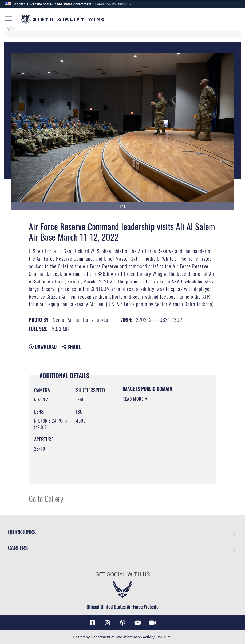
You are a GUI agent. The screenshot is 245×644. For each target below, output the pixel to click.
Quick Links (22, 532)
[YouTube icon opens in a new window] (138, 623)
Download (43, 346)
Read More (134, 399)
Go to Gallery (46, 498)
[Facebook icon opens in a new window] (92, 623)
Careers (18, 548)
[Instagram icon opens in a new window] (107, 623)
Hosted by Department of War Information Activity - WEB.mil (122, 637)
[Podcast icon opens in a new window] (122, 623)
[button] (113, 4)
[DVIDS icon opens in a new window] (153, 623)
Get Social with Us (122, 574)
